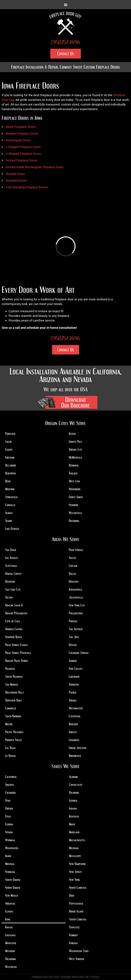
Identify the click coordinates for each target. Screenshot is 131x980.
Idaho (8, 856)
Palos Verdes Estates (16, 645)
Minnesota (11, 943)
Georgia (73, 800)
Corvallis (10, 505)
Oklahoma (10, 959)
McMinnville (76, 457)
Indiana (73, 808)
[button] (65, 5)
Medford (10, 489)
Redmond (74, 465)
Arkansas (10, 903)
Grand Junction (78, 748)
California (11, 777)
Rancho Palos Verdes (17, 661)
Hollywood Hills (15, 692)
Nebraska (10, 872)
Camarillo (11, 708)
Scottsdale (11, 566)
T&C (87, 977)
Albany (9, 513)
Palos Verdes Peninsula (18, 653)
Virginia (73, 943)
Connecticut (76, 785)
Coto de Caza (12, 621)
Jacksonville (76, 597)
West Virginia (77, 959)
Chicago (73, 566)
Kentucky (74, 816)
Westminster (76, 708)
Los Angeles (12, 558)
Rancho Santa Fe (14, 605)
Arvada (73, 700)
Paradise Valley (14, 740)
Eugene (9, 449)
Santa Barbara (13, 716)
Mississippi (75, 856)
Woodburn (75, 489)
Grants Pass (75, 442)
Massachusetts (77, 840)
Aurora (73, 661)
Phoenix (73, 621)
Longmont (74, 740)
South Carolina (78, 919)
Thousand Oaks (13, 700)
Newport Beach (13, 637)
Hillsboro (11, 465)
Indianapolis (76, 589)
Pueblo (73, 692)
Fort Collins (76, 669)
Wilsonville (75, 513)
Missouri (10, 951)
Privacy (95, 977)
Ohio (72, 895)
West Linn (74, 481)
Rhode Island (76, 911)
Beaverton (11, 473)
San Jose (74, 637)
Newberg (73, 505)
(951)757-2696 (66, 42)
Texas (8, 816)
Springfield (11, 497)
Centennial (75, 716)
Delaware (74, 793)
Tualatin (73, 473)
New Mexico (12, 895)
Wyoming (10, 840)
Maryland (74, 832)
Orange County (13, 574)
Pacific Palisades (14, 732)
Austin (72, 558)
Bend (8, 481)
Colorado (10, 793)
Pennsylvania (76, 903)
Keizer (72, 434)
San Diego (11, 550)
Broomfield (75, 756)
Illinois (9, 911)
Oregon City (75, 449)
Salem (8, 442)
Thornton (74, 684)
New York (74, 880)
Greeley (73, 732)
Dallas (73, 574)
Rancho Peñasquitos (16, 613)
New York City (77, 605)
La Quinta (10, 756)
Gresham (10, 457)
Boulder (73, 724)
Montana (10, 864)
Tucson (9, 597)
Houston (74, 581)
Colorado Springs (79, 653)
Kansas (9, 927)
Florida (9, 824)
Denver (73, 645)
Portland (10, 434)
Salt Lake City (13, 589)
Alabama (73, 777)
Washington (12, 848)
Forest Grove (76, 497)
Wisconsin (11, 967)
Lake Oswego (12, 529)
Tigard (8, 521)
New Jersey (75, 872)
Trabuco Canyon (14, 629)
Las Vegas (10, 748)
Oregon (9, 808)
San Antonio (76, 629)
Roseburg (74, 521)
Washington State (79, 951)
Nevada (9, 832)
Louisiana (10, 935)
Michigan (74, 848)
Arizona (9, 785)
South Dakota (13, 880)
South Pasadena (14, 677)
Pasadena (10, 669)
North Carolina (78, 888)
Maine (72, 824)
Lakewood (74, 677)
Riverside (10, 581)
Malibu (9, 724)
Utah (8, 800)
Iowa (8, 919)
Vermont (73, 935)
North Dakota (13, 888)
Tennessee (74, 927)
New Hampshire (77, 864)
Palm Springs (76, 550)
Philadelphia (76, 613)
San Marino (12, 684)
